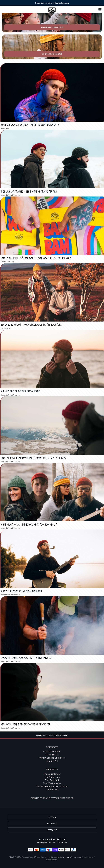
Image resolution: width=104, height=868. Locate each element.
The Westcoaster (52, 783)
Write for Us (52, 755)
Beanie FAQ (52, 761)
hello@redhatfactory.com (52, 842)
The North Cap (52, 777)
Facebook (52, 823)
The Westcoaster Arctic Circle (52, 786)
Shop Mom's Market (52, 54)
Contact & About (52, 751)
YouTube (52, 817)
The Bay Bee (52, 790)
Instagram (52, 830)
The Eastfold (52, 780)
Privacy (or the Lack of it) (52, 758)
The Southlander (52, 774)
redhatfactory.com (62, 857)
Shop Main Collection (52, 27)
